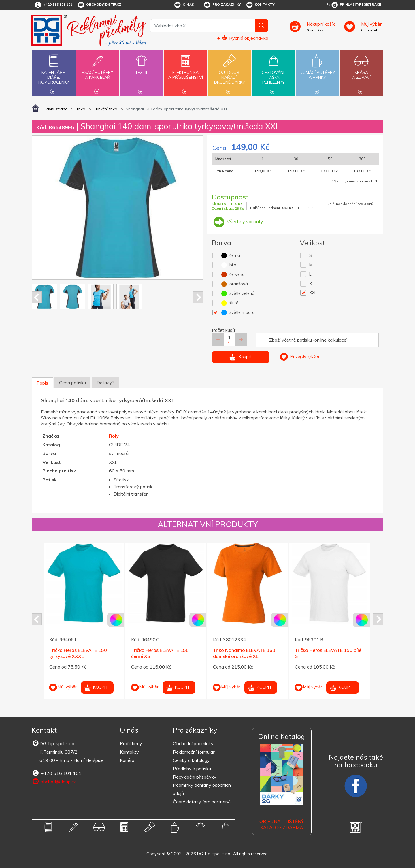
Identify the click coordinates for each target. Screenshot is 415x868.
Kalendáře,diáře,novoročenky (54, 73)
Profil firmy (131, 743)
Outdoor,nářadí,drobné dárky (229, 73)
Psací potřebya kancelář (98, 71)
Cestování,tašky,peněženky (273, 73)
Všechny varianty (237, 221)
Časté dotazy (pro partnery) (202, 802)
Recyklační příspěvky (195, 777)
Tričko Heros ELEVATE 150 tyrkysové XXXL (78, 653)
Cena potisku (72, 383)
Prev (37, 297)
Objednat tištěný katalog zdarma (282, 824)
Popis (42, 383)
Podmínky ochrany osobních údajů (202, 789)
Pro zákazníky (222, 5)
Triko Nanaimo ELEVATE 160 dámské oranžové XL (244, 653)
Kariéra (127, 760)
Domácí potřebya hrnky (317, 71)
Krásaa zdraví (361, 71)
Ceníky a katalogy (191, 760)
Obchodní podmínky (193, 743)
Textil (142, 69)
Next (198, 297)
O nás (184, 5)
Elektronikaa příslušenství (186, 71)
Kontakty (260, 5)
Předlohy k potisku (192, 769)
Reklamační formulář (194, 752)
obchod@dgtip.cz (99, 5)
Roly (114, 436)
